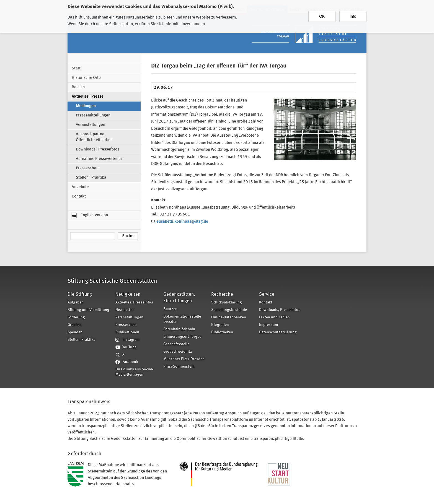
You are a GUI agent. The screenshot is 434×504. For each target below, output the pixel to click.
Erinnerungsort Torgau (182, 337)
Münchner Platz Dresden (184, 359)
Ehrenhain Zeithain (179, 329)
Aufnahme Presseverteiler (99, 159)
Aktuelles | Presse (88, 97)
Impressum (268, 325)
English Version (90, 215)
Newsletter (125, 310)
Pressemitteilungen (93, 115)
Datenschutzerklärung (278, 332)
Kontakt (79, 197)
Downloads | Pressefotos (98, 150)
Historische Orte (86, 78)
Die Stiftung (80, 294)
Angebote (80, 187)
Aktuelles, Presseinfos (134, 302)
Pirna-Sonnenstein (179, 367)
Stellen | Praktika (91, 178)
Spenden (75, 332)
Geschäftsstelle (176, 344)
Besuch (78, 87)
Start (76, 68)
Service (267, 294)
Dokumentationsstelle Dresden (182, 319)
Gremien (75, 325)
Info (353, 15)
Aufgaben (76, 302)
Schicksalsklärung (227, 302)
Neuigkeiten (128, 294)
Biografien (220, 325)
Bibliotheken (222, 332)
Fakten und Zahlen (274, 317)
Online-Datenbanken (229, 317)
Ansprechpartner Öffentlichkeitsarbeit (94, 137)
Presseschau (87, 168)
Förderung (76, 317)
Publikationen (127, 332)
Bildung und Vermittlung (88, 310)
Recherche (222, 294)
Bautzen (170, 309)
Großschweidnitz (178, 352)
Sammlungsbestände (229, 310)
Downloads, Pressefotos (280, 310)
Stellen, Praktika (81, 340)
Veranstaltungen (91, 125)
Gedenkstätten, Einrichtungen (179, 298)
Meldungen (86, 106)
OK (322, 15)
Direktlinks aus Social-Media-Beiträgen (134, 372)
